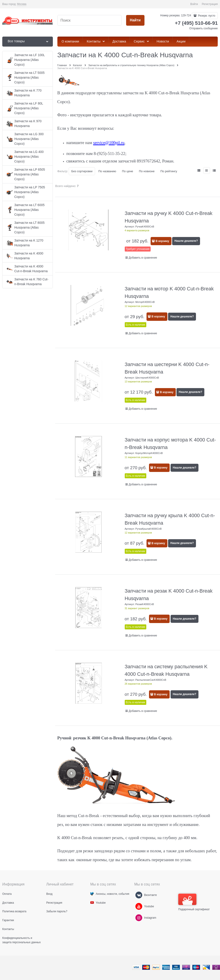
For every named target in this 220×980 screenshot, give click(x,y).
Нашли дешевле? (186, 241)
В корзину (162, 241)
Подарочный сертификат (194, 902)
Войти (194, 4)
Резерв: (206, 16)
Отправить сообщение (203, 28)
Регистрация (210, 4)
